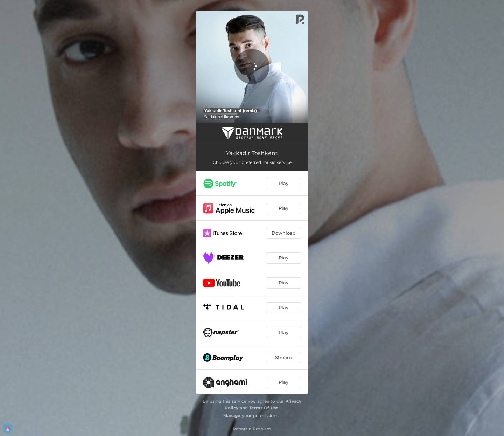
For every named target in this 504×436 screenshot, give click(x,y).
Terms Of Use (264, 408)
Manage (232, 416)
